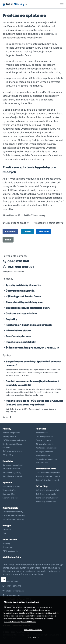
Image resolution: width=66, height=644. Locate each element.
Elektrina (7, 529)
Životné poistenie (43, 440)
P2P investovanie (10, 551)
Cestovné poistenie (44, 436)
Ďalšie (7, 417)
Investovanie (10, 539)
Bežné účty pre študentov (47, 498)
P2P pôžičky (8, 455)
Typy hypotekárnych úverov (23, 285)
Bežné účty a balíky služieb (48, 490)
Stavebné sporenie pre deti (48, 476)
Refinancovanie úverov (13, 451)
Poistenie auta (42, 432)
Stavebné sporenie (46, 468)
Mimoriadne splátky (16, 223)
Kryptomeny (8, 547)
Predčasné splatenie (18, 336)
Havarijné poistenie (44, 451)
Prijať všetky (33, 637)
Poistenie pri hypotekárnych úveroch (29, 325)
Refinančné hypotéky (12, 472)
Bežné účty (42, 486)
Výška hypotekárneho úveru (23, 296)
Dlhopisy (6, 543)
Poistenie (41, 429)
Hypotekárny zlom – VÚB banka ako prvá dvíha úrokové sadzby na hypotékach (35, 403)
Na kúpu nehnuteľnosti (13, 465)
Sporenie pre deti (10, 498)
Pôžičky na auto (9, 436)
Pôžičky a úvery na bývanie (14, 440)
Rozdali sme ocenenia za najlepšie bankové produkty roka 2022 (32, 383)
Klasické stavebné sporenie (48, 472)
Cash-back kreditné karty (14, 515)
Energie (7, 525)
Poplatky (11, 319)
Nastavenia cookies (33, 629)
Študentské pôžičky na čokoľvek (12, 446)
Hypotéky (8, 461)
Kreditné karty (10, 508)
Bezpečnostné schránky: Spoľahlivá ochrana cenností (33, 363)
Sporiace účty (9, 494)
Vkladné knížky (9, 490)
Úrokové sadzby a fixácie (21, 313)
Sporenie (7, 482)
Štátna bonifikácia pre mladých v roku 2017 (32, 347)
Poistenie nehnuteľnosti (46, 448)
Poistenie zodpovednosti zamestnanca (47, 461)
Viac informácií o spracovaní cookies (20, 621)
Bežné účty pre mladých (46, 494)
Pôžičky (7, 429)
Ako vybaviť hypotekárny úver (25, 302)
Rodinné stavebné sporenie (48, 480)
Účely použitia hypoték (20, 291)
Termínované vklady (11, 486)
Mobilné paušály (12, 557)
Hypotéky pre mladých (12, 476)
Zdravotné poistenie (45, 444)
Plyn (4, 533)
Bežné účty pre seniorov (46, 501)
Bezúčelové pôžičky (11, 432)
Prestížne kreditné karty (13, 519)
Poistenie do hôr (43, 455)
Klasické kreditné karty (13, 512)
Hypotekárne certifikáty (48, 223)
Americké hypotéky (11, 469)
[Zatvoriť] (4, 580)
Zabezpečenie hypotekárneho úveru (28, 308)
